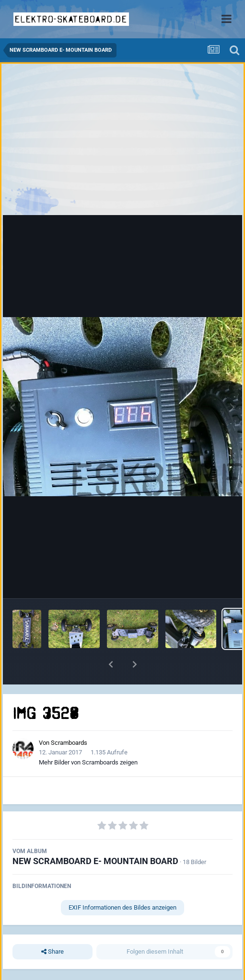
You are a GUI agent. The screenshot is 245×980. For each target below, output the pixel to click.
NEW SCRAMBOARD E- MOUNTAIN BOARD (95, 861)
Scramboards (69, 743)
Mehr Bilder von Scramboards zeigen (88, 762)
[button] (111, 664)
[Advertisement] (123, 142)
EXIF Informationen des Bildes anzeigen (122, 907)
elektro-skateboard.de (71, 19)
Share (52, 952)
